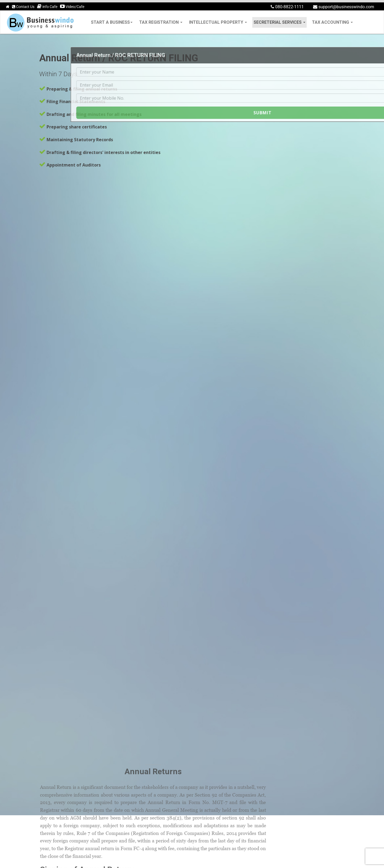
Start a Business (112, 22)
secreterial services (279, 22)
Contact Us (23, 7)
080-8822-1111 (287, 7)
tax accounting (332, 22)
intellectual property (218, 22)
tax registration (161, 22)
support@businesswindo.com (344, 7)
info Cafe (47, 6)
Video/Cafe (72, 6)
